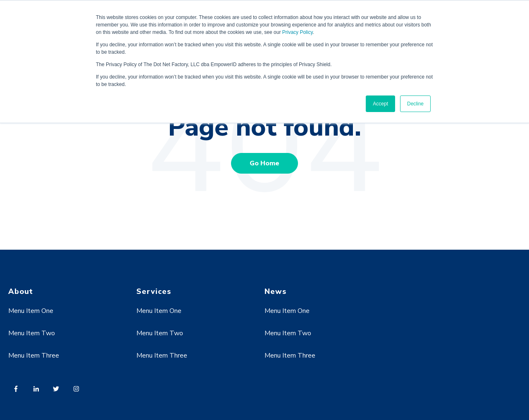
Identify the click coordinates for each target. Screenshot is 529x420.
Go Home (264, 163)
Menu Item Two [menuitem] (32, 333)
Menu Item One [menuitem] (31, 311)
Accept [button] (380, 104)
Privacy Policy (298, 32)
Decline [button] (415, 104)
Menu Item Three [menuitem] (34, 356)
